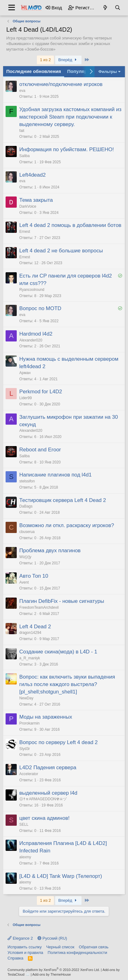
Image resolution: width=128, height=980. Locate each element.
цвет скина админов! (44, 818)
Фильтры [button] (108, 72)
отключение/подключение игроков (61, 84)
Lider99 (25, 398)
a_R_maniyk (30, 658)
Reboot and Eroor (40, 450)
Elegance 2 (20, 938)
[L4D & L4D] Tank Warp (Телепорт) (61, 876)
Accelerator (29, 774)
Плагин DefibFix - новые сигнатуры (62, 601)
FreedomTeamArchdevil (39, 607)
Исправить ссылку (24, 947)
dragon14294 (30, 633)
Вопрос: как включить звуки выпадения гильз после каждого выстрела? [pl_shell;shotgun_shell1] (67, 684)
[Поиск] (117, 8)
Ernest (25, 232)
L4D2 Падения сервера (48, 768)
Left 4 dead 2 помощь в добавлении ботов (70, 225)
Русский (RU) (52, 938)
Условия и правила (25, 953)
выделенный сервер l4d (48, 793)
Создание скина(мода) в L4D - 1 (58, 652)
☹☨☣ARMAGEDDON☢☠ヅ (43, 799)
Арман (25, 373)
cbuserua (27, 532)
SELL (24, 824)
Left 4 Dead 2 (35, 627)
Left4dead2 (32, 175)
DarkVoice (28, 206)
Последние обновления (33, 71)
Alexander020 (31, 340)
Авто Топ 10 (34, 576)
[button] (12, 8)
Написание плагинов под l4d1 (55, 475)
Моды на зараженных (46, 717)
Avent (24, 582)
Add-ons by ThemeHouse (52, 974)
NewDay (26, 698)
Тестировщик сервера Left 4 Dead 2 (63, 500)
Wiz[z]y (25, 557)
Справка (15, 958)
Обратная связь (94, 947)
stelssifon (27, 481)
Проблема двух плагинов (50, 551)
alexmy (25, 857)
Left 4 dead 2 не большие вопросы (61, 251)
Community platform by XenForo (54, 970)
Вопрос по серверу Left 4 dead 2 (58, 742)
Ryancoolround (32, 290)
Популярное (81, 71)
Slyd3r (24, 749)
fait (22, 131)
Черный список (60, 947)
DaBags (26, 506)
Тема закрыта (36, 200)
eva (22, 91)
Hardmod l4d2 (36, 334)
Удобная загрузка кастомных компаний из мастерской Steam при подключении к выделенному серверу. (70, 117)
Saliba (24, 156)
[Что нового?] (105, 8)
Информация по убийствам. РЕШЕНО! (66, 149)
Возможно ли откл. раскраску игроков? (67, 525)
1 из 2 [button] (45, 60)
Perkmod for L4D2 (41, 392)
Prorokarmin (29, 723)
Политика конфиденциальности (77, 953)
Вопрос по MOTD (40, 308)
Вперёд (68, 60)
